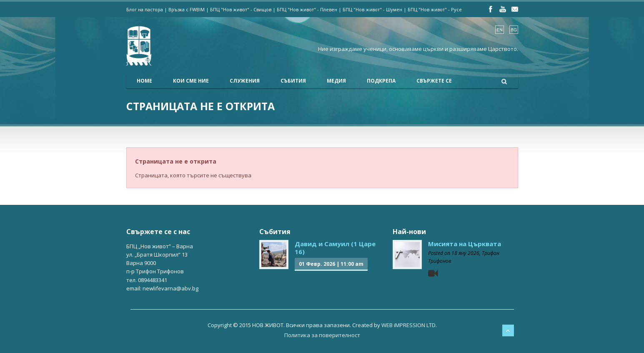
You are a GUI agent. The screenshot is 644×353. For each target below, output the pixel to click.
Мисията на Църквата (465, 244)
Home (144, 81)
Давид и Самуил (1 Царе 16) (335, 248)
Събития (293, 81)
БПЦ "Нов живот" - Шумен (372, 9)
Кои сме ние (191, 81)
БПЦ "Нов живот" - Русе (435, 9)
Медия (336, 81)
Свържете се (434, 81)
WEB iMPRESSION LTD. (409, 325)
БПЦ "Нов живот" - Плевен (307, 9)
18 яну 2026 (465, 253)
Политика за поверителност (322, 335)
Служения (245, 81)
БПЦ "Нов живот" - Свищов (241, 9)
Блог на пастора (145, 9)
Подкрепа (381, 81)
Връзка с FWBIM (187, 9)
